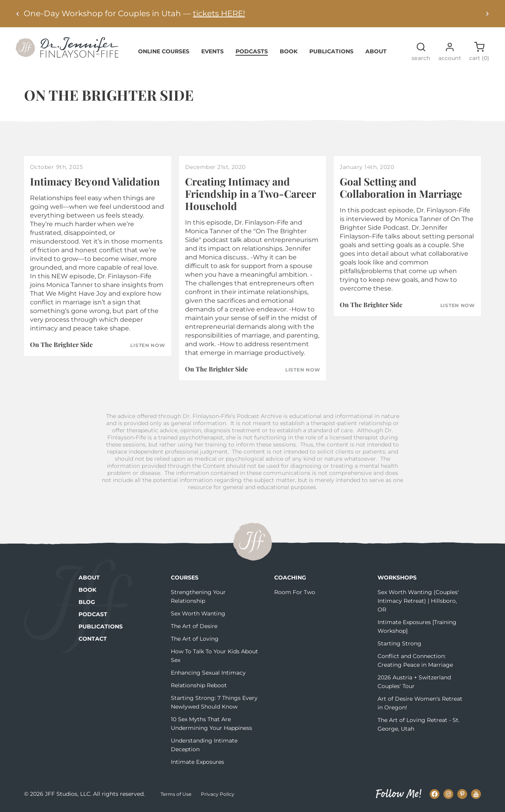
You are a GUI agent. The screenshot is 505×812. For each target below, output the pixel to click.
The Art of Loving (195, 639)
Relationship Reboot (199, 685)
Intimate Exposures (197, 762)
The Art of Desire (194, 626)
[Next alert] (487, 14)
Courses (185, 578)
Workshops (397, 578)
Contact (93, 639)
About (376, 51)
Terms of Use (176, 794)
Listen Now (148, 345)
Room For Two (295, 592)
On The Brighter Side (61, 344)
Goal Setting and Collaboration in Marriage (401, 188)
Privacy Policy (218, 794)
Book (289, 51)
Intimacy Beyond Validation (95, 181)
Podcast (93, 614)
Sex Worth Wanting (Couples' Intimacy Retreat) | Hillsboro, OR (418, 601)
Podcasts (252, 51)
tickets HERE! (219, 13)
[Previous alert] (18, 14)
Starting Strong (399, 643)
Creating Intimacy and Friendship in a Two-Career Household (250, 194)
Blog (87, 602)
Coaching (290, 578)
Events (212, 51)
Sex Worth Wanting (198, 613)
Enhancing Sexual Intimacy (208, 673)
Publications (331, 51)
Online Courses (164, 51)
